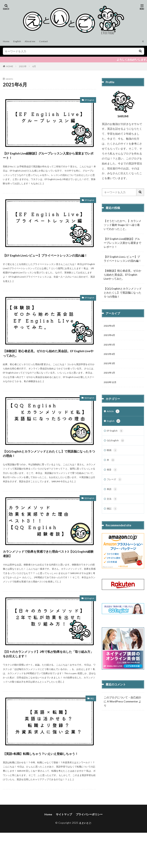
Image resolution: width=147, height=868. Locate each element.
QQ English (87, 414)
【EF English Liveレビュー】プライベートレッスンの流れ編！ (49, 262)
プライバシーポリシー (89, 849)
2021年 (23, 66)
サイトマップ (64, 849)
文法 (112, 506)
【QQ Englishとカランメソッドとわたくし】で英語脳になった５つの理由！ (46, 471)
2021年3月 (110, 366)
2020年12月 (111, 386)
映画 (112, 456)
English (19, 41)
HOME (10, 66)
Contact (49, 41)
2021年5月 (110, 346)
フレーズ (115, 486)
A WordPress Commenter (122, 709)
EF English (88, 100)
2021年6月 (110, 336)
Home (7, 41)
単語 (112, 496)
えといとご (85, 858)
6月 (34, 66)
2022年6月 (110, 326)
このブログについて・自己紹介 (122, 705)
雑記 (91, 727)
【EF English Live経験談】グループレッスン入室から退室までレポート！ (49, 158)
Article (114, 415)
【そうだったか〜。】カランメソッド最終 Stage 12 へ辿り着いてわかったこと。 (122, 225)
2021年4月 (110, 356)
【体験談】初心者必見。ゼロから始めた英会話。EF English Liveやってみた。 (49, 367)
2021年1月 (110, 376)
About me (33, 41)
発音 (112, 476)
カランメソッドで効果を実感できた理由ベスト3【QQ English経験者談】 (48, 576)
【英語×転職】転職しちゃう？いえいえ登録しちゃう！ (49, 785)
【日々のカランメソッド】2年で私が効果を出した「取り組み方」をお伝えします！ (49, 680)
